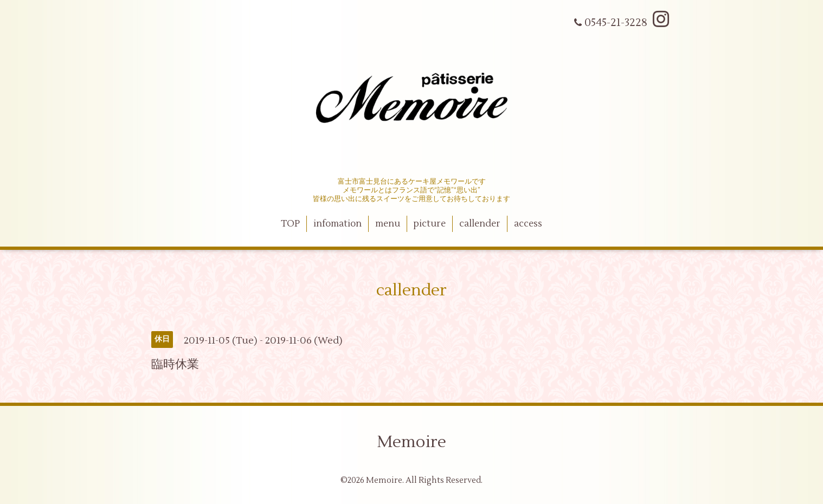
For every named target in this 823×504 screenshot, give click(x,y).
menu (388, 224)
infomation (337, 224)
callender (480, 224)
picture (429, 224)
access (528, 224)
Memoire (411, 442)
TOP (290, 224)
